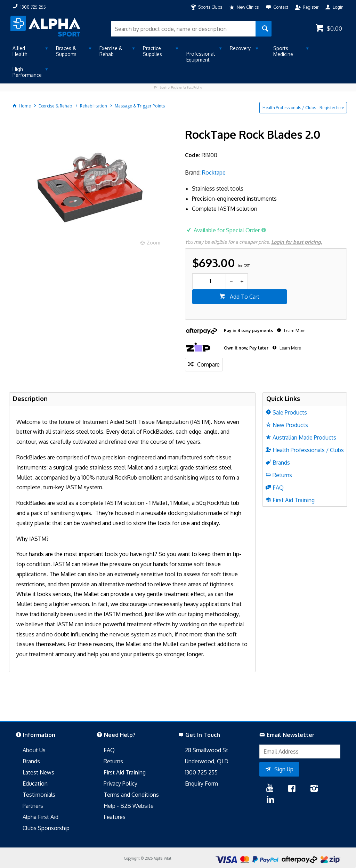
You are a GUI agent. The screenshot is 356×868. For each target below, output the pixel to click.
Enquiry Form (201, 783)
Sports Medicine (283, 51)
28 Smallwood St (207, 750)
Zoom (153, 243)
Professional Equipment (201, 57)
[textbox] (183, 29)
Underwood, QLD (207, 761)
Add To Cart (244, 297)
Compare (208, 364)
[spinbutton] (209, 281)
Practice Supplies (152, 51)
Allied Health (20, 51)
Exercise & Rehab (111, 51)
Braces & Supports (66, 51)
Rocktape (214, 172)
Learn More (294, 331)
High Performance (27, 72)
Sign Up (284, 769)
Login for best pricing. (297, 242)
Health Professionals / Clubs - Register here (303, 108)
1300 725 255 (201, 772)
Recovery (240, 48)
